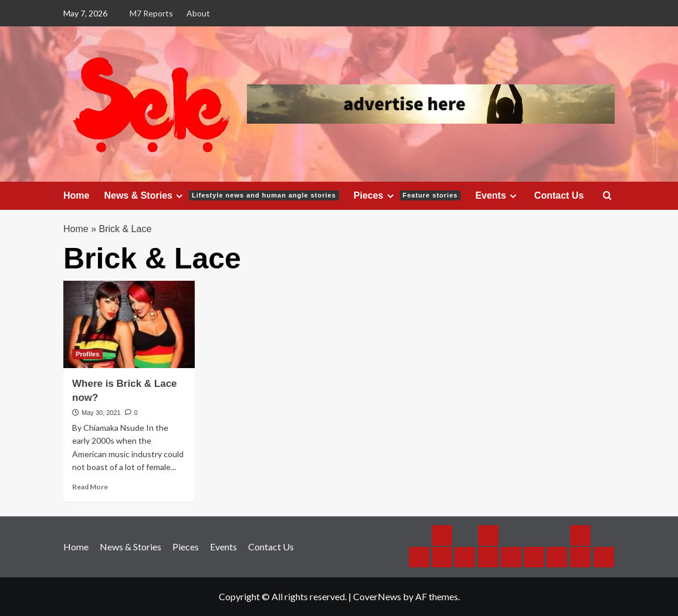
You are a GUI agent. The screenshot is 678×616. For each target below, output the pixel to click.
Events (497, 196)
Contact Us (559, 195)
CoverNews (377, 596)
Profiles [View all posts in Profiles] (87, 354)
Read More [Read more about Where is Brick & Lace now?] (90, 487)
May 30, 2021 (101, 413)
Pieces (407, 196)
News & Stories (221, 196)
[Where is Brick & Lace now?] (129, 324)
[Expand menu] (179, 196)
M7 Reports (151, 13)
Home (76, 195)
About (198, 13)
